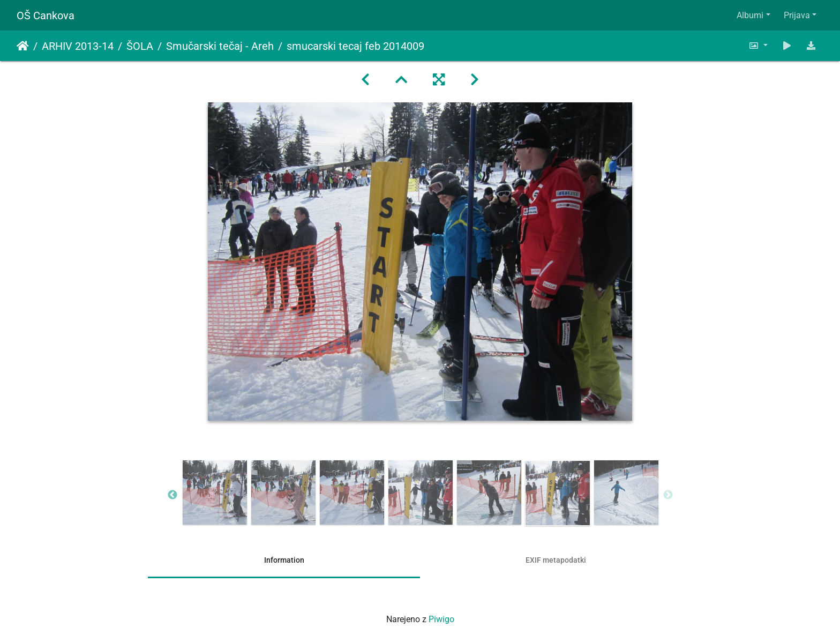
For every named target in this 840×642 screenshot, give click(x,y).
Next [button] (668, 495)
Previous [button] (172, 495)
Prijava (797, 15)
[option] (215, 492)
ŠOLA (140, 46)
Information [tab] (284, 560)
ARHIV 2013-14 (78, 46)
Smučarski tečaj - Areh (220, 46)
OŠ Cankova (46, 16)
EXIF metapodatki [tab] (556, 560)
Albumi (750, 15)
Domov (23, 46)
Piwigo (441, 619)
